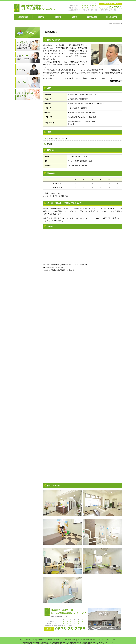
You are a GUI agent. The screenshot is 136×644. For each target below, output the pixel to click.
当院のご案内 (23, 17)
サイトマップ (112, 638)
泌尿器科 (58, 17)
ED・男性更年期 (111, 17)
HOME (22, 638)
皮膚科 (75, 17)
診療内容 (41, 17)
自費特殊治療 (92, 17)
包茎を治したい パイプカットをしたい (91, 638)
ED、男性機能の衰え (68, 638)
